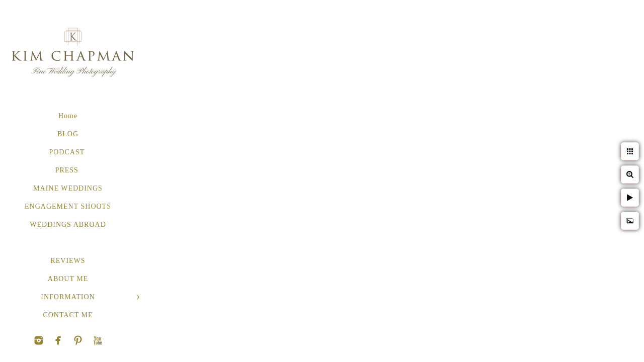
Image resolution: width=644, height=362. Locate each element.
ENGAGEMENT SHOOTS (68, 206)
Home (68, 116)
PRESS (68, 170)
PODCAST (68, 152)
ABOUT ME (68, 279)
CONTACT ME (68, 315)
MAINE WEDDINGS (68, 188)
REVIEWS (68, 261)
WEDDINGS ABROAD (68, 224)
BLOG (68, 134)
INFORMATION (68, 297)
